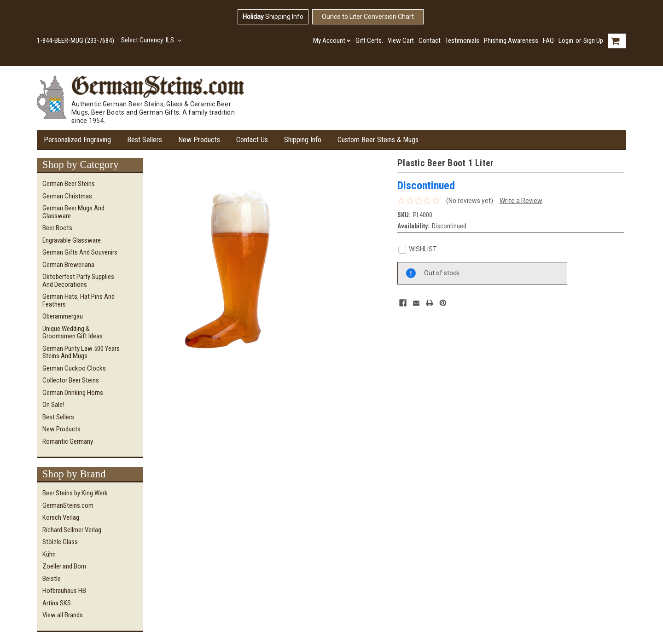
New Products (199, 140)
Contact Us (252, 140)
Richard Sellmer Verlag (72, 530)
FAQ (548, 41)
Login (566, 41)
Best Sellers (145, 140)
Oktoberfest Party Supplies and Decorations (78, 281)
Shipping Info (273, 17)
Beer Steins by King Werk (75, 493)
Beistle (52, 579)
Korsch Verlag (61, 517)
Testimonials (462, 41)
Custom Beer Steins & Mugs (378, 140)
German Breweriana (68, 265)
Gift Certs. (369, 41)
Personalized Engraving (77, 140)
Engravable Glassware (72, 240)
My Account (332, 41)
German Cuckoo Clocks (74, 368)
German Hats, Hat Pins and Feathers (79, 300)
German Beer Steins (69, 184)
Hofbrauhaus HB (64, 591)
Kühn (49, 554)
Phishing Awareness (511, 41)
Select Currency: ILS (151, 40)
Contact (430, 41)
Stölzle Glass (60, 542)
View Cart (401, 41)
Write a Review (521, 201)
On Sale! (53, 405)
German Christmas (67, 196)
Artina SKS (57, 603)
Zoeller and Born (64, 566)
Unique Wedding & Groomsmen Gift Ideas (73, 333)
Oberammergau (63, 316)
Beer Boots (57, 228)
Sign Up (593, 41)
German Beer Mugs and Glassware (73, 212)
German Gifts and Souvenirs (80, 252)
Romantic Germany (68, 441)
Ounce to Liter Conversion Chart (368, 17)
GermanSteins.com (68, 505)
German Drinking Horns (73, 393)
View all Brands (63, 615)
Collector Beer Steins (71, 380)
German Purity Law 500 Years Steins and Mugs (81, 352)
